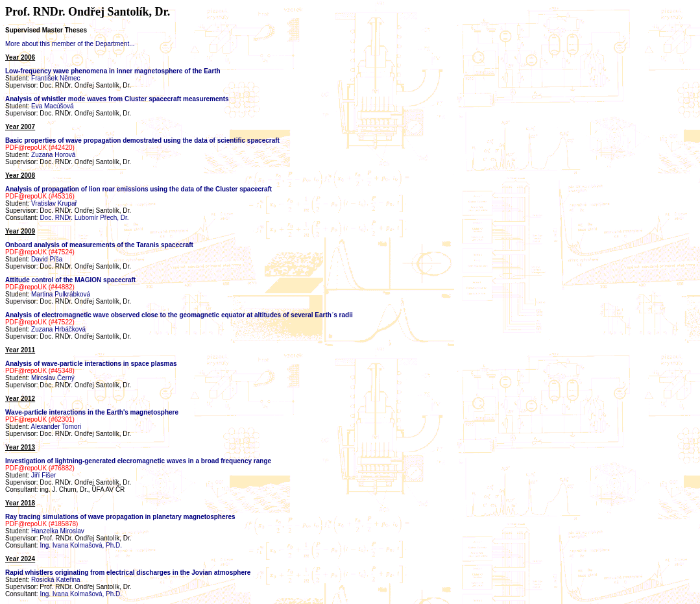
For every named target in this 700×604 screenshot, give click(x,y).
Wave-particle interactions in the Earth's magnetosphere (92, 412)
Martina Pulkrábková (61, 294)
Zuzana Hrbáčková (58, 329)
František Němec (56, 78)
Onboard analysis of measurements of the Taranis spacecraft (99, 245)
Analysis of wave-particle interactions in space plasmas (91, 364)
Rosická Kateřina (56, 580)
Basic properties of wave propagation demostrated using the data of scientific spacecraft (142, 140)
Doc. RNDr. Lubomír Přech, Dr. (84, 218)
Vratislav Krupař (54, 203)
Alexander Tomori (56, 427)
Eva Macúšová (53, 106)
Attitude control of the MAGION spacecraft (70, 280)
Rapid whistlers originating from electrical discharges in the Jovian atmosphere (128, 573)
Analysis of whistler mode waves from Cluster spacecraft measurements (117, 99)
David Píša (47, 259)
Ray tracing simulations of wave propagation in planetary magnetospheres (120, 517)
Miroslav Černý (53, 378)
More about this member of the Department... (70, 44)
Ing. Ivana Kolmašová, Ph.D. (81, 545)
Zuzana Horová (53, 155)
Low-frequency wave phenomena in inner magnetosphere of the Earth (113, 71)
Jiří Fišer (43, 475)
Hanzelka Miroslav (58, 531)
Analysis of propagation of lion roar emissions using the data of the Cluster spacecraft (139, 189)
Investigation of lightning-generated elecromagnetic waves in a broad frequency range (138, 461)
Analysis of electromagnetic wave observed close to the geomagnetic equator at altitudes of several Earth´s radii (179, 315)
